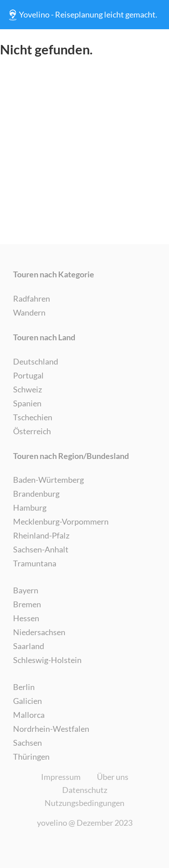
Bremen (27, 604)
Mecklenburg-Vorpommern (61, 521)
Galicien (27, 701)
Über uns (113, 777)
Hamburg (30, 507)
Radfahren (32, 298)
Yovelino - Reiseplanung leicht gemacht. (82, 15)
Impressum (61, 777)
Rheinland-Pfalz (41, 535)
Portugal (28, 375)
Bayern (26, 590)
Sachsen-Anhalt (41, 549)
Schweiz (27, 389)
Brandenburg (36, 494)
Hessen (26, 618)
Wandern (29, 312)
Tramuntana (35, 563)
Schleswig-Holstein (47, 660)
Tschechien (33, 417)
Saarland (29, 646)
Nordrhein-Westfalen (51, 729)
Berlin (24, 687)
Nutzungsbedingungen (84, 803)
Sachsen (27, 743)
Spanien (27, 403)
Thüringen (31, 757)
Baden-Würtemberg (48, 480)
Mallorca (29, 715)
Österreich (32, 431)
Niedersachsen (39, 632)
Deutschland (36, 361)
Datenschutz (85, 790)
